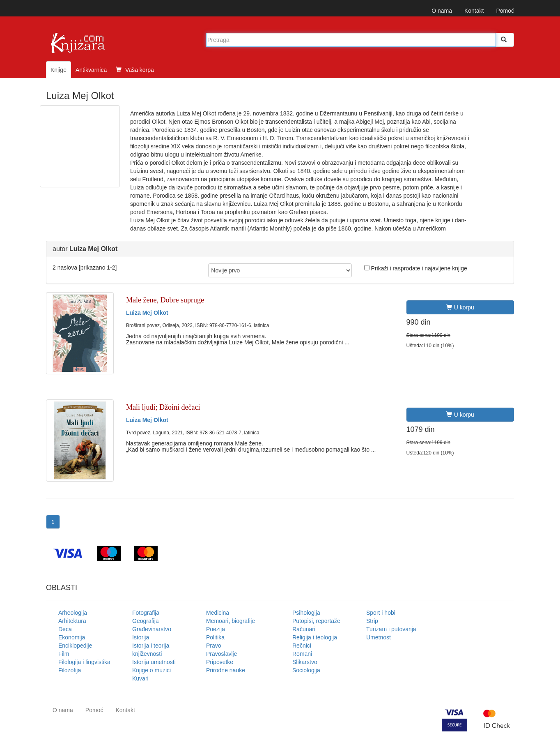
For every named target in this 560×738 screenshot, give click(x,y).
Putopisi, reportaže (316, 621)
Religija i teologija (315, 637)
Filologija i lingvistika (84, 662)
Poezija (216, 629)
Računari (304, 629)
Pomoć (505, 11)
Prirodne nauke (226, 670)
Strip (372, 621)
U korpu (460, 307)
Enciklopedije (75, 646)
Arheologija (73, 613)
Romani (302, 654)
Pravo (214, 646)
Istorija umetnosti (154, 662)
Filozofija (70, 670)
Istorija (141, 637)
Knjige (59, 70)
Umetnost (379, 637)
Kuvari (140, 678)
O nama (442, 11)
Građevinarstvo (152, 629)
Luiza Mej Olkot (147, 313)
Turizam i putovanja (391, 629)
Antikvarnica (91, 70)
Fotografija (146, 613)
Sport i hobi (381, 613)
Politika (215, 637)
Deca (65, 629)
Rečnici (302, 646)
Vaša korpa (135, 70)
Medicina (218, 613)
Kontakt (474, 11)
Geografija (146, 621)
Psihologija (306, 613)
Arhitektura (72, 621)
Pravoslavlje (221, 654)
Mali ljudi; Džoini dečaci (163, 407)
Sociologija (306, 670)
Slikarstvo (305, 662)
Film (64, 654)
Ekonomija (72, 637)
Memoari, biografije (231, 621)
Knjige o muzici (151, 670)
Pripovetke (220, 662)
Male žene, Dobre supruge (165, 300)
